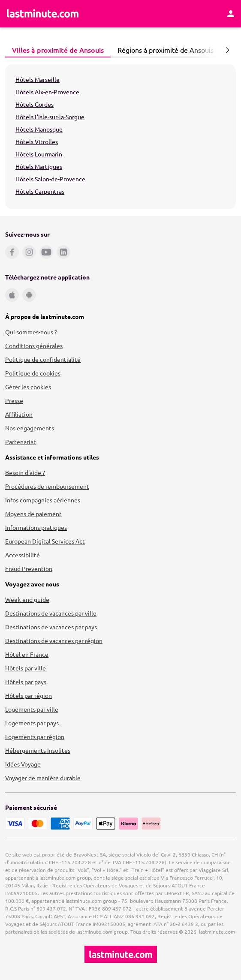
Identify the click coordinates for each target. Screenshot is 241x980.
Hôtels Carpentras (40, 191)
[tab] (58, 50)
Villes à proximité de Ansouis (56, 50)
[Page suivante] (227, 50)
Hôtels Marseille (38, 79)
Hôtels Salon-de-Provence (50, 179)
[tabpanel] (120, 137)
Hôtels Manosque (39, 129)
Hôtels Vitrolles (37, 141)
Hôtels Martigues (39, 166)
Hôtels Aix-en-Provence (47, 92)
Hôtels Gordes (35, 104)
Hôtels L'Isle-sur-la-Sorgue (50, 117)
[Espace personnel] (231, 14)
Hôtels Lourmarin (39, 154)
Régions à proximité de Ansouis (163, 50)
